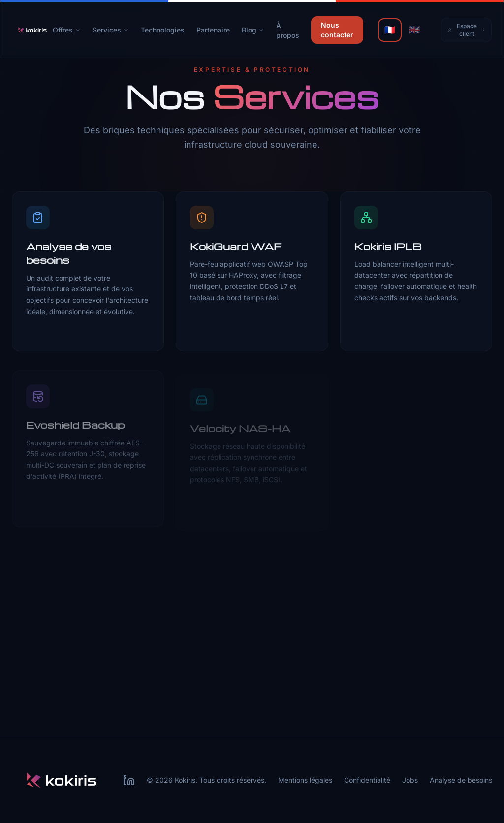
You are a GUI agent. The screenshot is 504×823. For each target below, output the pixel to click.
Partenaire (213, 30)
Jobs (410, 780)
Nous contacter (337, 30)
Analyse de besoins (461, 780)
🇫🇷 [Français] (390, 30)
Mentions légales (305, 780)
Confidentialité (367, 780)
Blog (253, 30)
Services (111, 30)
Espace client (466, 30)
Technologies (163, 30)
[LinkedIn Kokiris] (129, 780)
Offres (67, 30)
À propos (288, 30)
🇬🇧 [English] (414, 30)
